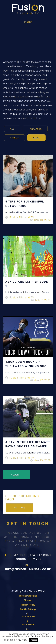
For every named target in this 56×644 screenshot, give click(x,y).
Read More (46, 640)
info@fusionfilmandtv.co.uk (28, 567)
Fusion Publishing (28, 596)
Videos (14, 138)
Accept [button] (34, 640)
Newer (16, 475)
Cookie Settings (28, 609)
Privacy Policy (28, 605)
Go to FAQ (19, 508)
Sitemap (28, 600)
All (12, 129)
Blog (36, 138)
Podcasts (35, 129)
